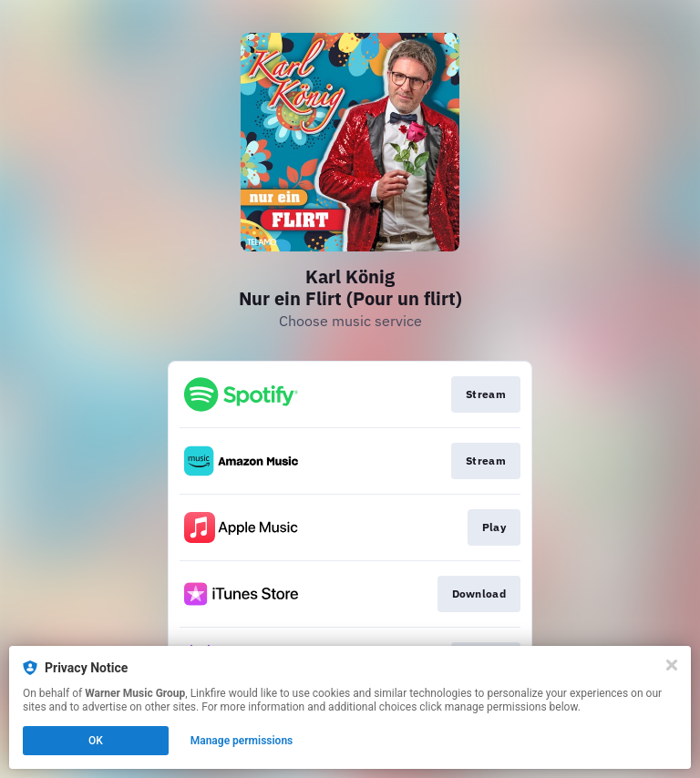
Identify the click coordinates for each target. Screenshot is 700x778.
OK (96, 741)
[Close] (672, 665)
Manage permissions (242, 741)
